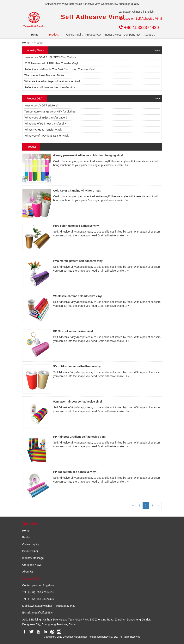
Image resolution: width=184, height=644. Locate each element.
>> (127, 165)
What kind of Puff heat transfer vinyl (46, 124)
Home (35, 35)
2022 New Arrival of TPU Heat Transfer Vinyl (51, 63)
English (149, 12)
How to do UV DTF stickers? (42, 105)
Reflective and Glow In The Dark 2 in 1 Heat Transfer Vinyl (59, 69)
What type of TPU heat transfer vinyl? (47, 136)
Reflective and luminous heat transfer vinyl (50, 87)
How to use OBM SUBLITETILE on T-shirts (50, 57)
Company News (130, 35)
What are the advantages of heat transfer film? (52, 81)
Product (54, 35)
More (157, 50)
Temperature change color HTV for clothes (50, 112)
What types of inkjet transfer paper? (46, 118)
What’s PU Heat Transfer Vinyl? (43, 130)
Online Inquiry (73, 35)
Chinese (137, 12)
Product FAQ (92, 35)
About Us (149, 35)
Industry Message (111, 35)
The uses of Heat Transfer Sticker (45, 75)
